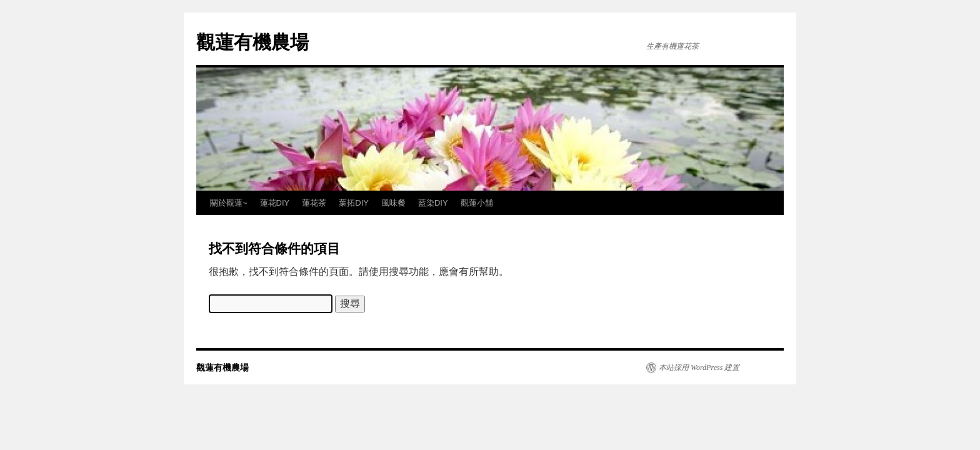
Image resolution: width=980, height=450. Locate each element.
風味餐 (393, 203)
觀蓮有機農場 (252, 42)
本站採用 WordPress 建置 (699, 367)
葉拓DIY (354, 203)
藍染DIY (433, 203)
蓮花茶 (314, 203)
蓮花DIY (275, 203)
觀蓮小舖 (477, 203)
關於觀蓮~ (229, 203)
